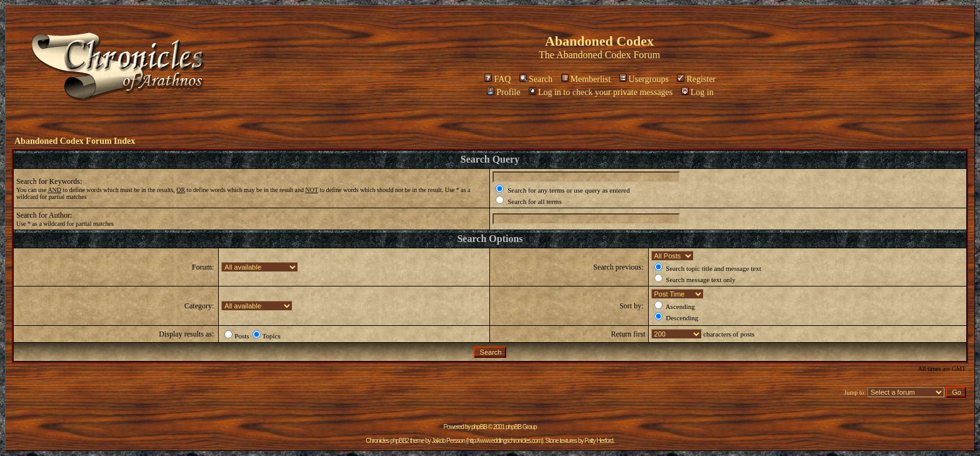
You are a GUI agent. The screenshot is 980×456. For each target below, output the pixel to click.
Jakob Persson (448, 441)
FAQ (497, 79)
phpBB (479, 427)
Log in (697, 92)
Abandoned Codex (594, 55)
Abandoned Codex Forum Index (75, 141)
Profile (503, 92)
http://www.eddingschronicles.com (505, 441)
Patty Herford (599, 441)
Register (696, 79)
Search (536, 79)
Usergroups (644, 79)
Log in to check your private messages (601, 92)
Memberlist (586, 79)
